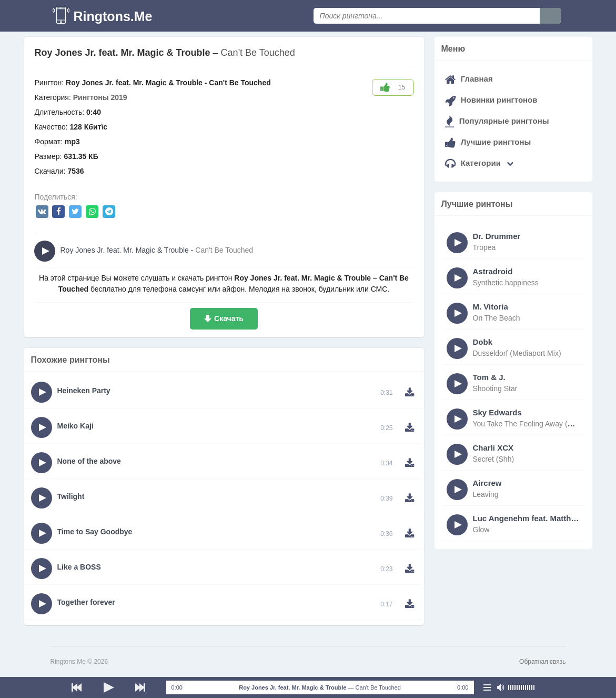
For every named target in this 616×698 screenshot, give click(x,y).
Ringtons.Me (113, 16)
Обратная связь (542, 662)
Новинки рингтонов (491, 100)
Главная (469, 79)
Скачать (229, 318)
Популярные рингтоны (497, 121)
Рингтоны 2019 (100, 97)
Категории (479, 163)
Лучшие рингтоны (488, 142)
